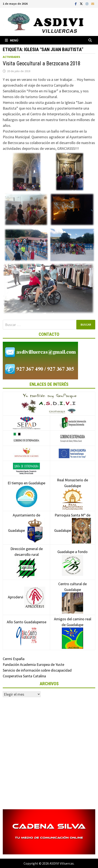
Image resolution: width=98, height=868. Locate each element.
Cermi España (14, 659)
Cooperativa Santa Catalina (24, 676)
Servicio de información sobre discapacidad (37, 670)
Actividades (11, 57)
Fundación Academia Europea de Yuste (33, 664)
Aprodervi (27, 597)
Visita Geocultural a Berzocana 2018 (42, 64)
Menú (12, 40)
